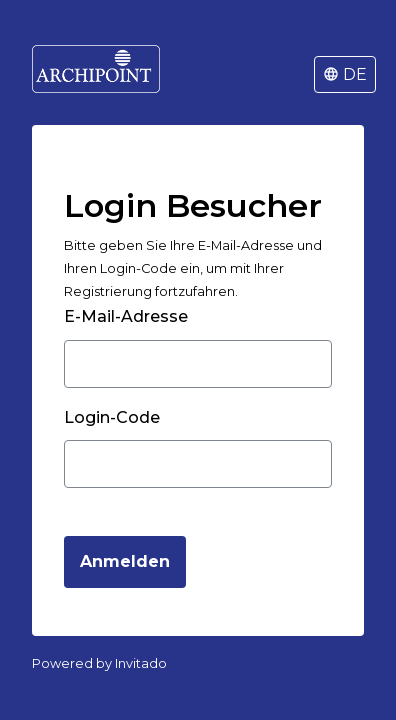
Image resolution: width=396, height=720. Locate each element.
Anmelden (125, 561)
